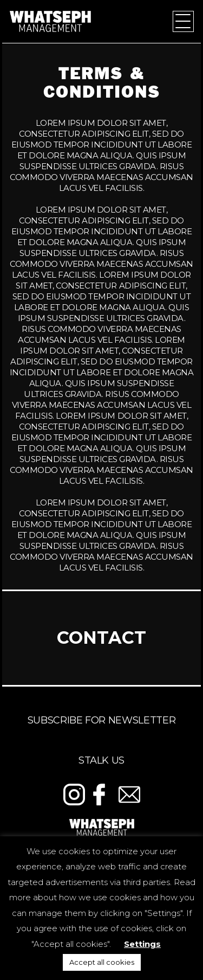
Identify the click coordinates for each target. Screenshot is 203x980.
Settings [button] (142, 944)
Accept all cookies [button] (102, 962)
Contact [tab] (101, 638)
